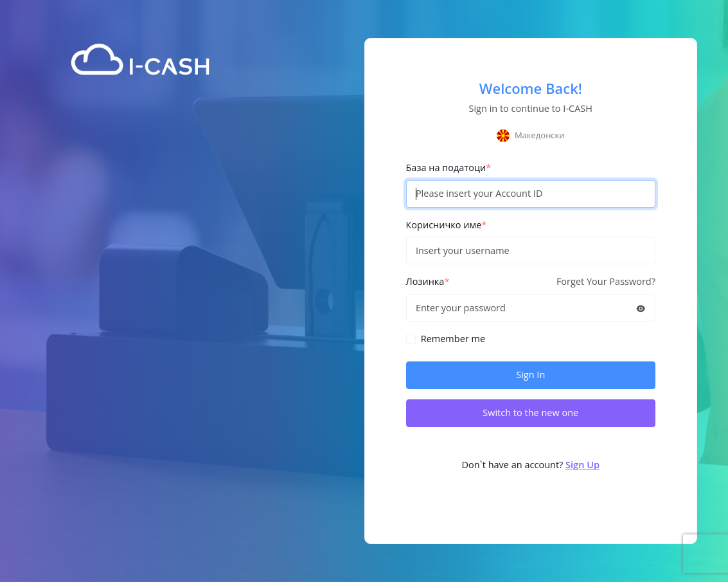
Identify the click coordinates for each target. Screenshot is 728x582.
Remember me (453, 339)
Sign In (530, 375)
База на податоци (449, 168)
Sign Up (582, 465)
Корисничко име (447, 225)
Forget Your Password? (606, 281)
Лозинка (428, 281)
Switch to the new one (530, 413)
